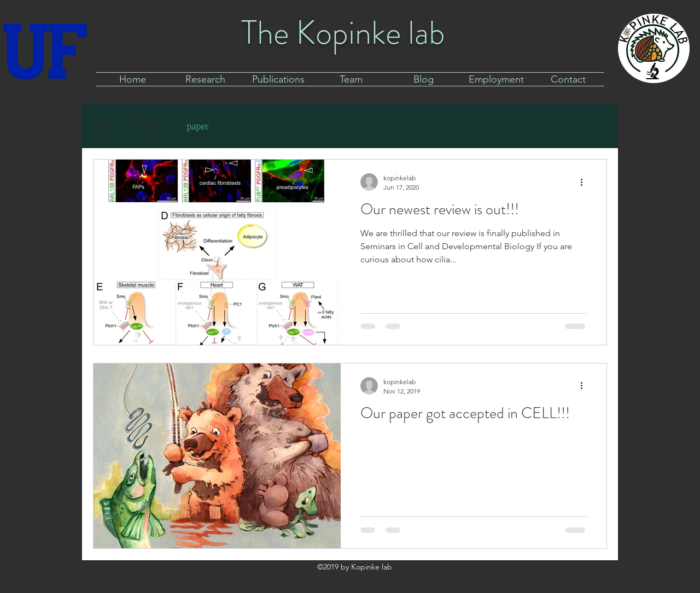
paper (197, 126)
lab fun (151, 126)
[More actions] (585, 182)
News (104, 126)
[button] (593, 128)
